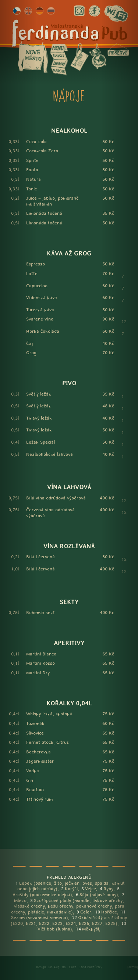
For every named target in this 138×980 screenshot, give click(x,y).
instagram (79, 11)
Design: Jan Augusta (51, 967)
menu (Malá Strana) (59, 48)
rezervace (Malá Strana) (118, 50)
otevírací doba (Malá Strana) (98, 56)
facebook (95, 11)
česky (17, 11)
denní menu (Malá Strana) (59, 63)
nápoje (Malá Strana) (59, 71)
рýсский (51, 11)
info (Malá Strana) (79, 57)
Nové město (33, 57)
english (28, 11)
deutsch (40, 11)
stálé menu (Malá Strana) (59, 56)
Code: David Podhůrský (85, 967)
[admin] (133, 967)
